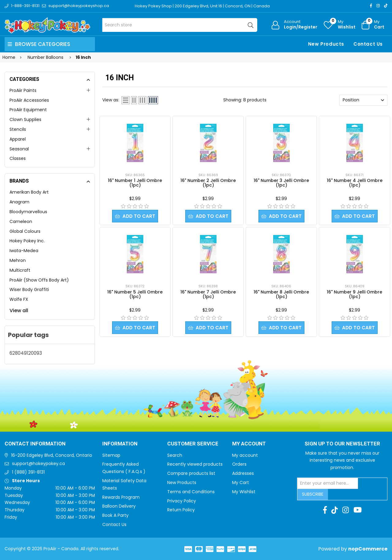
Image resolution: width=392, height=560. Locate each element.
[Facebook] (371, 6)
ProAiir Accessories (29, 100)
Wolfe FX (19, 299)
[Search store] (180, 25)
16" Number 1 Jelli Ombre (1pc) (135, 183)
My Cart (241, 482)
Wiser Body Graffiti (29, 289)
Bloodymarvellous (28, 212)
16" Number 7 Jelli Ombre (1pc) (208, 294)
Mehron (18, 260)
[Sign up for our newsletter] (328, 483)
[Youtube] (358, 510)
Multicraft (20, 270)
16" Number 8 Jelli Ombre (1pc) (281, 294)
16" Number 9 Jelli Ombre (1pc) (354, 294)
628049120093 (26, 353)
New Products (326, 44)
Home (9, 57)
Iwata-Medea (24, 251)
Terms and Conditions (191, 492)
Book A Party (115, 515)
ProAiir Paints (23, 90)
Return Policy (181, 510)
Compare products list (191, 473)
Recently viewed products (195, 464)
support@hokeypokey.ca (38, 464)
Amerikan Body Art (29, 192)
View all (19, 310)
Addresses (243, 473)
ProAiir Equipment (28, 110)
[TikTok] (386, 6)
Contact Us (368, 44)
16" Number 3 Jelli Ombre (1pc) (281, 183)
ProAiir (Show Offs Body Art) (39, 280)
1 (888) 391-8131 (28, 472)
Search (175, 455)
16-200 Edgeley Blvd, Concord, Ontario (52, 455)
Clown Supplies (25, 119)
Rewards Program (121, 497)
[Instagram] (378, 6)
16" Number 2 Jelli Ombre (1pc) (208, 183)
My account (245, 455)
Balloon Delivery (119, 506)
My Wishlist (244, 492)
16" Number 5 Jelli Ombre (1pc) (135, 294)
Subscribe (313, 494)
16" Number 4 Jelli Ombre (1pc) (355, 183)
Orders (239, 464)
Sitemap (111, 455)
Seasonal (19, 149)
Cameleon (21, 221)
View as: (111, 100)
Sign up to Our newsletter (342, 444)
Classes (18, 158)
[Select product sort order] (363, 100)
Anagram (19, 202)
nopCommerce (368, 549)
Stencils (18, 129)
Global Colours (25, 231)
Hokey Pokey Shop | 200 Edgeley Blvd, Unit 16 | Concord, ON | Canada (202, 6)
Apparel (18, 139)
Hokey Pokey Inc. (27, 241)
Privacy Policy (182, 501)
